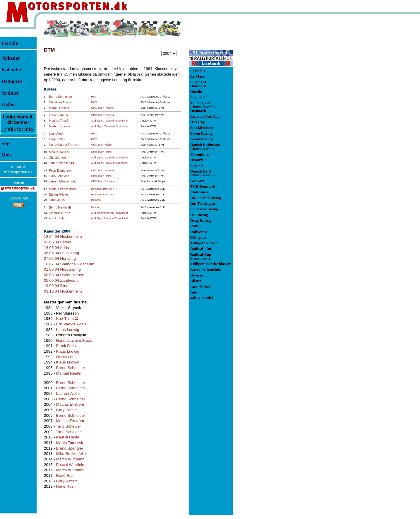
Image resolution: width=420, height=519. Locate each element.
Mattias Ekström (60, 121)
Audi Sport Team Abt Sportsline (109, 121)
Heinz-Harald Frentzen (65, 145)
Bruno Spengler (70, 448)
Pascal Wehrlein (70, 465)
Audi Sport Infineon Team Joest (110, 213)
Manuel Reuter (59, 152)
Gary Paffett (57, 139)
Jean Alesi (56, 134)
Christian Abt (58, 158)
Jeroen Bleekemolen (63, 181)
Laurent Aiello (58, 115)
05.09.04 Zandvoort (61, 280)
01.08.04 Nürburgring (62, 269)
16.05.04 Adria (56, 248)
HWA (94, 97)
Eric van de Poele (71, 324)
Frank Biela (57, 218)
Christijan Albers (60, 102)
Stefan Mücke (58, 194)
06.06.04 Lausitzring (61, 253)
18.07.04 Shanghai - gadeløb (69, 264)
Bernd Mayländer (61, 207)
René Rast (65, 476)
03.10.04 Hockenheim (63, 291)
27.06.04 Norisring (60, 258)
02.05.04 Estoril (58, 242)
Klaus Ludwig (68, 330)
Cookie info (18, 198)
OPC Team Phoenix (103, 108)
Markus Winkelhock (62, 189)
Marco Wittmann (70, 459)
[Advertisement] (263, 107)
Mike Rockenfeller (72, 454)
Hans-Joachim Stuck (74, 340)
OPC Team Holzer (102, 145)
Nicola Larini (67, 357)
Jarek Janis (57, 200)
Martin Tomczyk (60, 126)
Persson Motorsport (103, 189)
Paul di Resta (68, 437)
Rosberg (96, 200)
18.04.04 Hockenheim (63, 237)
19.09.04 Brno (56, 286)
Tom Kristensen (60, 163)
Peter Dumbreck (60, 170)
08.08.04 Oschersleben (64, 275)
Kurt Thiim (65, 319)
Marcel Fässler (59, 108)
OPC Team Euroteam (104, 181)
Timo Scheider (59, 176)
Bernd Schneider (60, 97)
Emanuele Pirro (60, 213)
